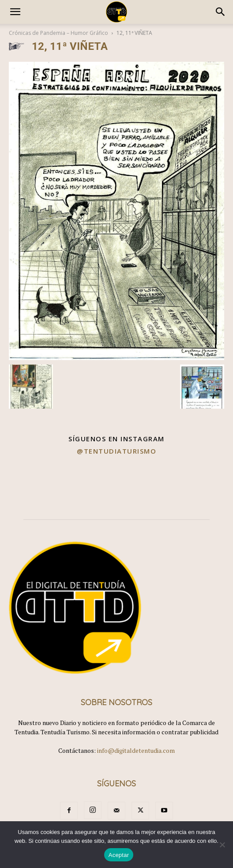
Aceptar (119, 855)
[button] (15, 12)
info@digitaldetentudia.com (136, 750)
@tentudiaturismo (116, 451)
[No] (222, 845)
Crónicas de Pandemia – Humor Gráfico (58, 33)
